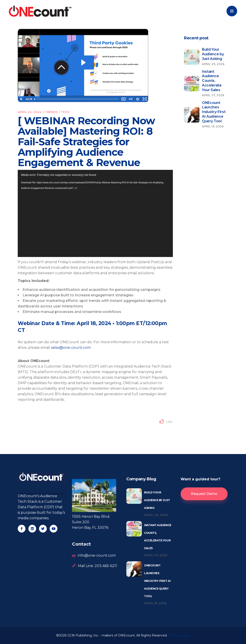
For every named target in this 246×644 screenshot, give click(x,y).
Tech (65, 112)
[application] (95, 213)
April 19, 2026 (155, 603)
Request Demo (204, 494)
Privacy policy (179, 635)
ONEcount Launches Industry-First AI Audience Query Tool (157, 581)
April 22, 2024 (30, 112)
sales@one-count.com (71, 348)
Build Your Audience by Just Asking (157, 500)
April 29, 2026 (156, 515)
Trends (51, 112)
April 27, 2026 (156, 555)
